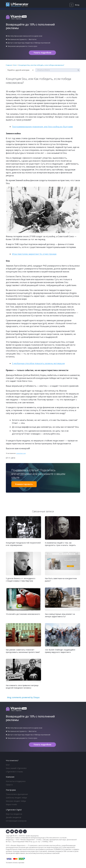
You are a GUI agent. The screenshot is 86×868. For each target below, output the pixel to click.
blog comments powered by (23, 697)
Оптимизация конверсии (16, 821)
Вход (77, 5)
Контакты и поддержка (16, 781)
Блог (8, 765)
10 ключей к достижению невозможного (23, 614)
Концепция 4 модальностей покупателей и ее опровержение (23, 544)
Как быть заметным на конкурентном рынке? (61, 580)
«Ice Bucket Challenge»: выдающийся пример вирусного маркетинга (60, 651)
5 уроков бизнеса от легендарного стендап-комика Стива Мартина (21, 580)
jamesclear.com (21, 453)
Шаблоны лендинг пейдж (16, 798)
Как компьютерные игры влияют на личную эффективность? (60, 615)
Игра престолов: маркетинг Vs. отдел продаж (34, 254)
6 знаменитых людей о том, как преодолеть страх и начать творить (60, 544)
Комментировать (24, 484)
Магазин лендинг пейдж (16, 801)
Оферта (9, 785)
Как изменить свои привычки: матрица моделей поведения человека (22, 687)
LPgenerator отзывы (14, 772)
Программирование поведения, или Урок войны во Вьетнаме (42, 127)
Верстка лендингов (14, 814)
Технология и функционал (17, 794)
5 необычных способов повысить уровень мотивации (38, 363)
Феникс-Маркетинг (28, 840)
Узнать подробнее (42, 53)
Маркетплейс (11, 804)
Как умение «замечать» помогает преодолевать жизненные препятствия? (23, 651)
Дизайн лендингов (14, 817)
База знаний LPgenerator (16, 768)
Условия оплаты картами (15, 863)
